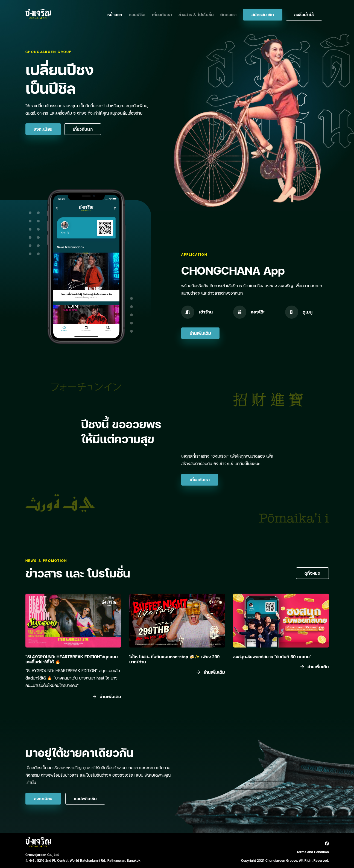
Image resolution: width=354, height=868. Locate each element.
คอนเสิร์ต (137, 14)
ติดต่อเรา (228, 14)
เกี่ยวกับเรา (162, 14)
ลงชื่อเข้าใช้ (304, 14)
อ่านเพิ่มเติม (200, 333)
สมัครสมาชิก (263, 14)
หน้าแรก (115, 14)
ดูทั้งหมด (312, 573)
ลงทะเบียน (43, 129)
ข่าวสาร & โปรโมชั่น (196, 14)
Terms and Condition (313, 852)
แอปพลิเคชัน (85, 799)
